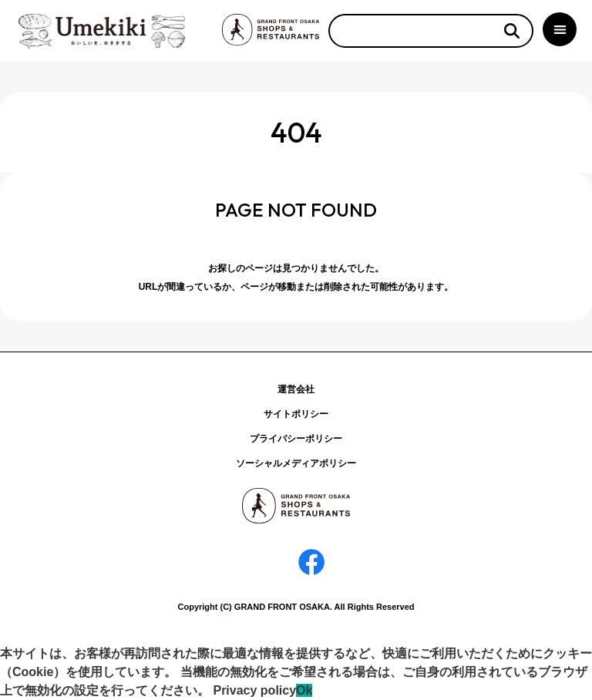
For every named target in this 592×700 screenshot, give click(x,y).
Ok (304, 690)
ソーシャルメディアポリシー (296, 463)
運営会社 (296, 389)
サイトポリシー (296, 414)
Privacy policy (254, 690)
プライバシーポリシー (296, 439)
